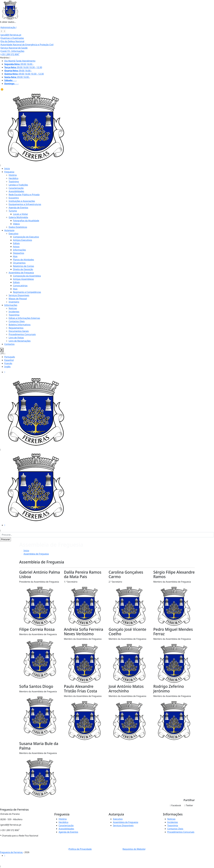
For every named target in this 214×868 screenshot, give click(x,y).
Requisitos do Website (134, 849)
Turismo (13, 211)
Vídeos (16, 224)
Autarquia (9, 230)
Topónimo (14, 182)
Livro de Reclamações (20, 341)
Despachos (19, 253)
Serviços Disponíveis (19, 295)
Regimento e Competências (27, 292)
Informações (19, 250)
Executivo (13, 234)
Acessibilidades (16, 191)
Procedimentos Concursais (22, 334)
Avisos (16, 247)
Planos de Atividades (23, 260)
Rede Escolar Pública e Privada (24, 195)
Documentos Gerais (19, 331)
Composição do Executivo (26, 237)
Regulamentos (16, 328)
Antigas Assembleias (23, 279)
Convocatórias (20, 286)
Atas (15, 256)
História (13, 175)
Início (7, 169)
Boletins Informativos (20, 325)
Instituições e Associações (22, 201)
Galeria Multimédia (18, 217)
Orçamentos (19, 263)
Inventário (14, 302)
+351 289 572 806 (10, 54)
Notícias (13, 308)
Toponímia (14, 315)
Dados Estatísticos (18, 227)
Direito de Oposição (23, 269)
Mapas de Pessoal (18, 299)
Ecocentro (14, 198)
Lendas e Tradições (18, 185)
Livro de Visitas (16, 338)
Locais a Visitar (21, 214)
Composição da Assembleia (27, 276)
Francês (8, 363)
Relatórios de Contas (23, 266)
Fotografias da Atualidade (26, 221)
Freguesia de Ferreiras (12, 852)
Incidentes (14, 312)
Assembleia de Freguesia (21, 273)
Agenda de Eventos (18, 208)
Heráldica (13, 178)
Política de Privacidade (80, 849)
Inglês (7, 367)
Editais (16, 243)
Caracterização (16, 188)
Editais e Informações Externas (24, 318)
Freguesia (9, 172)
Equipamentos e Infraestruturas (25, 204)
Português (10, 357)
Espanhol (9, 360)
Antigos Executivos (22, 240)
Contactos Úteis (17, 321)
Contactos (9, 344)
